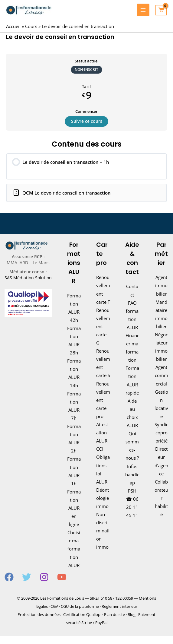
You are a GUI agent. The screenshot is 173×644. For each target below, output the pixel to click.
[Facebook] (9, 577)
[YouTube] (62, 577)
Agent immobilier (161, 285)
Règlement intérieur (119, 606)
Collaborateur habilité (161, 498)
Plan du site (114, 614)
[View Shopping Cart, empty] (161, 10)
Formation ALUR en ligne (74, 508)
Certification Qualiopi (82, 614)
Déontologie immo (103, 498)
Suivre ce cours (87, 121)
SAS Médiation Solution (28, 278)
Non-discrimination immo (103, 531)
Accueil (13, 26)
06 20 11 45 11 (132, 507)
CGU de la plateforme (80, 606)
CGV (54, 606)
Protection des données (39, 614)
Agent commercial (162, 375)
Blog (132, 614)
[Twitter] (27, 577)
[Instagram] (44, 577)
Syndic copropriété (161, 433)
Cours (31, 26)
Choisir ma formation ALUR (74, 549)
